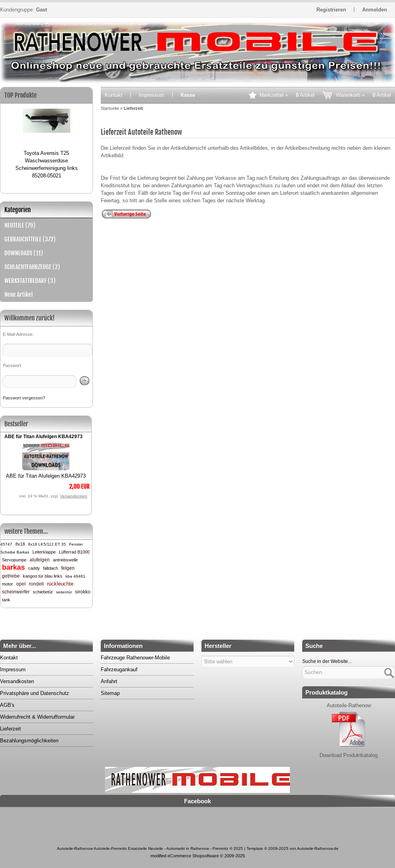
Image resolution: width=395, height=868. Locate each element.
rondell (36, 584)
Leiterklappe (44, 552)
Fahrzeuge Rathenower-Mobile (135, 658)
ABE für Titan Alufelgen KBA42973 (43, 437)
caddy (34, 568)
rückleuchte (60, 584)
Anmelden (375, 10)
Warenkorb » (363, 95)
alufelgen (40, 560)
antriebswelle (65, 560)
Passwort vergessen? (24, 398)
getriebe (11, 576)
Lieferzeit (10, 729)
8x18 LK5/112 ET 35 (47, 544)
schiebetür (43, 592)
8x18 (20, 544)
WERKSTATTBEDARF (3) (30, 281)
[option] (46, 140)
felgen (68, 568)
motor (8, 584)
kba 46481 (75, 576)
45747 (6, 544)
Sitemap (110, 693)
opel (21, 584)
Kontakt (114, 95)
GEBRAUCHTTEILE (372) (30, 239)
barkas (13, 567)
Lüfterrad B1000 (74, 552)
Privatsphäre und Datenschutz (35, 693)
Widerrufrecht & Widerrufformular (37, 717)
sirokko (83, 592)
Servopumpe (14, 560)
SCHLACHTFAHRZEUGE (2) (32, 267)
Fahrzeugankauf (119, 669)
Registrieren (331, 10)
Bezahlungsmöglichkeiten (29, 741)
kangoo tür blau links (43, 576)
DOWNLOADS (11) (24, 253)
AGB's (7, 705)
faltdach (51, 568)
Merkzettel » (287, 95)
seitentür (64, 592)
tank (6, 600)
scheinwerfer (16, 592)
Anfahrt (109, 681)
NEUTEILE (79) (20, 225)
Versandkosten (74, 496)
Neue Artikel (19, 295)
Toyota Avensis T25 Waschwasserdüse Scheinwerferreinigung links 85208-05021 (47, 164)
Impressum (151, 95)
